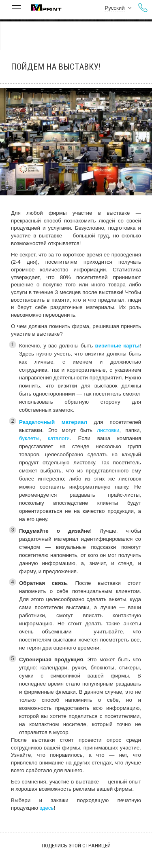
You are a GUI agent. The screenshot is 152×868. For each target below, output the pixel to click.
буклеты (29, 438)
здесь (47, 808)
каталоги (59, 438)
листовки (108, 430)
